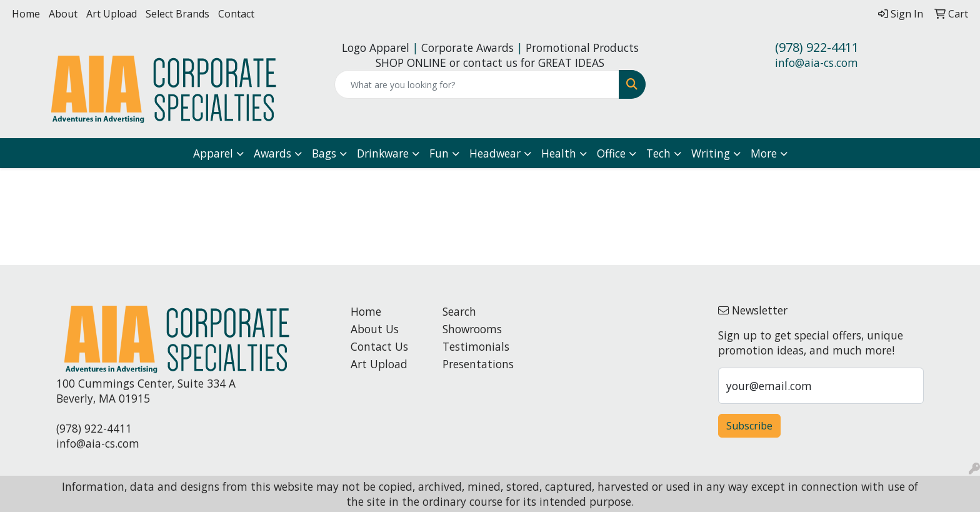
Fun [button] (439, 153)
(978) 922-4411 (817, 47)
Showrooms (472, 329)
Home (26, 14)
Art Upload (112, 14)
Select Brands (177, 14)
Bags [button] (324, 153)
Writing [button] (711, 153)
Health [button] (559, 153)
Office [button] (611, 153)
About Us (375, 329)
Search (459, 311)
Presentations (478, 364)
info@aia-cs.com (817, 63)
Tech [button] (658, 153)
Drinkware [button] (383, 153)
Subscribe (749, 426)
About (63, 14)
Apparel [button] (213, 153)
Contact (236, 14)
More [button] (764, 153)
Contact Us (379, 346)
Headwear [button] (495, 153)
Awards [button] (272, 153)
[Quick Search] (477, 84)
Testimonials (476, 346)
